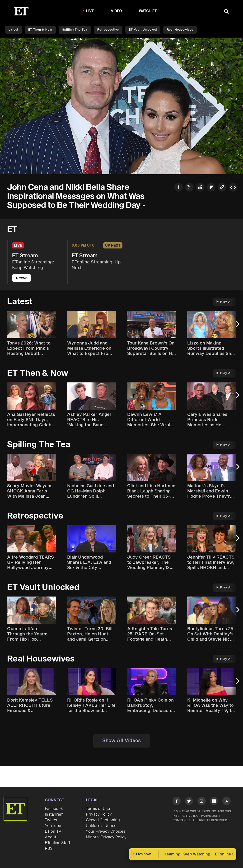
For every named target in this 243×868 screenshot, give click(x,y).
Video (117, 11)
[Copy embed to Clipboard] (233, 188)
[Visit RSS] (227, 802)
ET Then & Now (40, 30)
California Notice (101, 826)
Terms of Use (98, 809)
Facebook (54, 809)
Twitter (51, 820)
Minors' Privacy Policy (106, 837)
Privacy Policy (99, 814)
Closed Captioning (103, 820)
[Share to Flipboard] (211, 188)
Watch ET (148, 11)
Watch (22, 278)
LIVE (90, 11)
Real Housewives (180, 30)
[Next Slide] (237, 326)
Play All (224, 302)
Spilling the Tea (75, 30)
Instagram (54, 814)
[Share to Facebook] (178, 188)
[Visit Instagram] (202, 802)
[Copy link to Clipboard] (222, 188)
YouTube (53, 826)
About (51, 837)
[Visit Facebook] (177, 802)
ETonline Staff (58, 843)
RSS (49, 849)
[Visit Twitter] (189, 802)
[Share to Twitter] (189, 188)
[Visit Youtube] (214, 802)
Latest (13, 30)
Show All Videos (121, 741)
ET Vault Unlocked (143, 30)
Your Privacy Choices (106, 831)
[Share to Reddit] (200, 188)
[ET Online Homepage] (21, 11)
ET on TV (53, 831)
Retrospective (108, 30)
